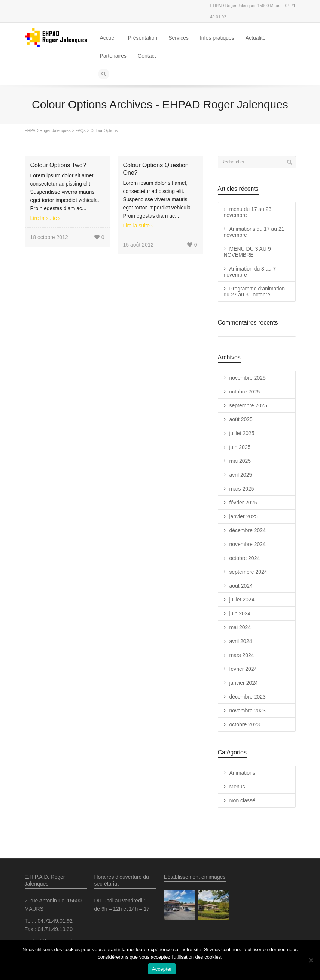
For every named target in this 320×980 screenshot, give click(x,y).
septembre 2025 (248, 405)
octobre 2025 (245, 392)
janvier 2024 (244, 683)
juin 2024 (240, 613)
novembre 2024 (248, 544)
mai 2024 (240, 627)
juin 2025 (240, 447)
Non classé (242, 800)
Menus (237, 787)
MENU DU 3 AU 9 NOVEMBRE (247, 252)
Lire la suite (44, 218)
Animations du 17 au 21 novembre (254, 232)
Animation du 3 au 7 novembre (250, 272)
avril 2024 (241, 641)
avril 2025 (241, 475)
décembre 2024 (248, 530)
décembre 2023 (248, 697)
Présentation (143, 38)
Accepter (162, 969)
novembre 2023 (248, 711)
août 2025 (241, 419)
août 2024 (241, 586)
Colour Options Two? (58, 165)
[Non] (311, 960)
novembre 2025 (248, 378)
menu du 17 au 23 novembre (248, 212)
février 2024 (243, 669)
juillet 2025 (242, 433)
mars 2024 (242, 655)
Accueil (108, 38)
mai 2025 (240, 461)
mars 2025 (242, 489)
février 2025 (243, 503)
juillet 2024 (242, 600)
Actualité (256, 38)
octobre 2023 (245, 724)
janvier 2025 (244, 516)
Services (179, 38)
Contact (147, 56)
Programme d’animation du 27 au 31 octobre (255, 292)
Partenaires (113, 56)
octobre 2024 (245, 558)
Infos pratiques (217, 38)
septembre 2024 (248, 572)
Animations (242, 773)
